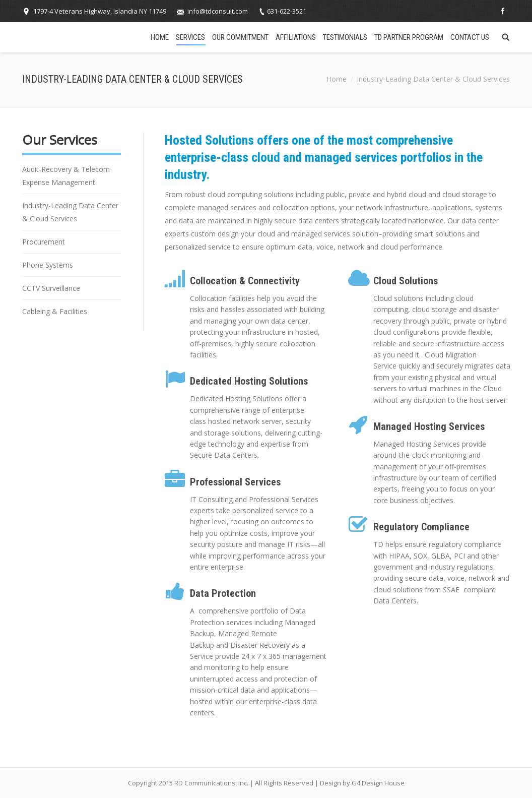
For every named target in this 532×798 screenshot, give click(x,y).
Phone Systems (48, 265)
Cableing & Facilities (55, 311)
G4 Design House (378, 783)
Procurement (44, 242)
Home (337, 79)
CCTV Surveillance (51, 288)
